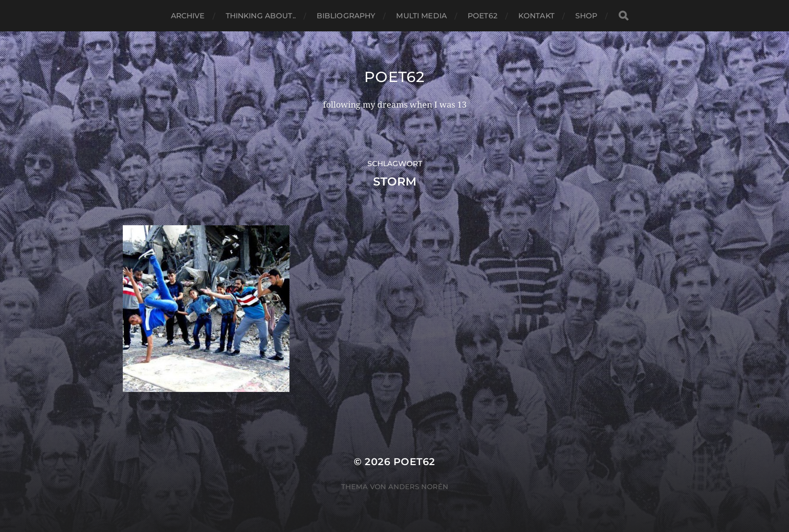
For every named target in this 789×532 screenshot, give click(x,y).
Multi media (421, 16)
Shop (587, 16)
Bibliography (346, 16)
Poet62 (483, 16)
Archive (188, 16)
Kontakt (536, 16)
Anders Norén (418, 487)
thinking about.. (261, 16)
